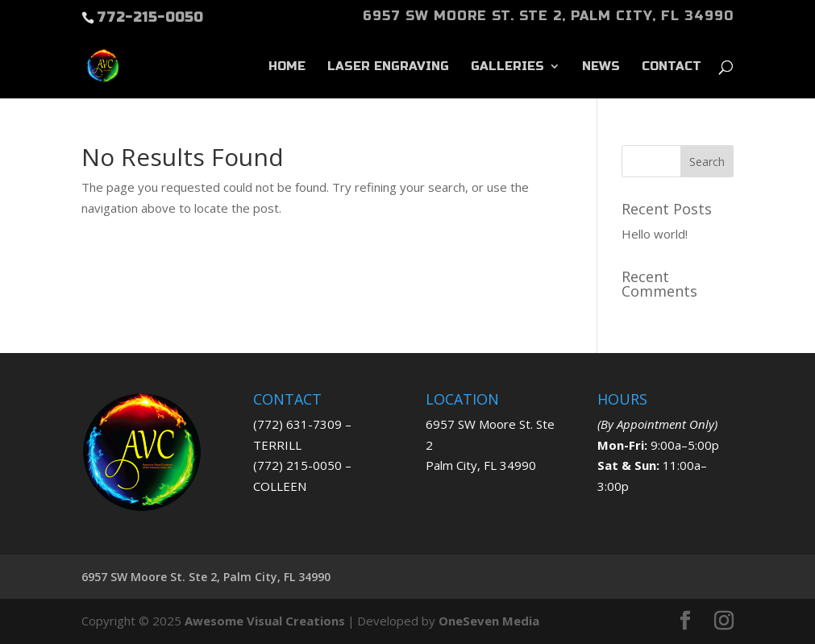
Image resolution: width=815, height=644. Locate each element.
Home (287, 67)
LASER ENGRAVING (388, 67)
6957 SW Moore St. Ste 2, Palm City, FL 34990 (548, 17)
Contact (672, 67)
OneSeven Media (489, 621)
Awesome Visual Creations (265, 621)
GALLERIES (507, 67)
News (601, 67)
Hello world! (655, 234)
